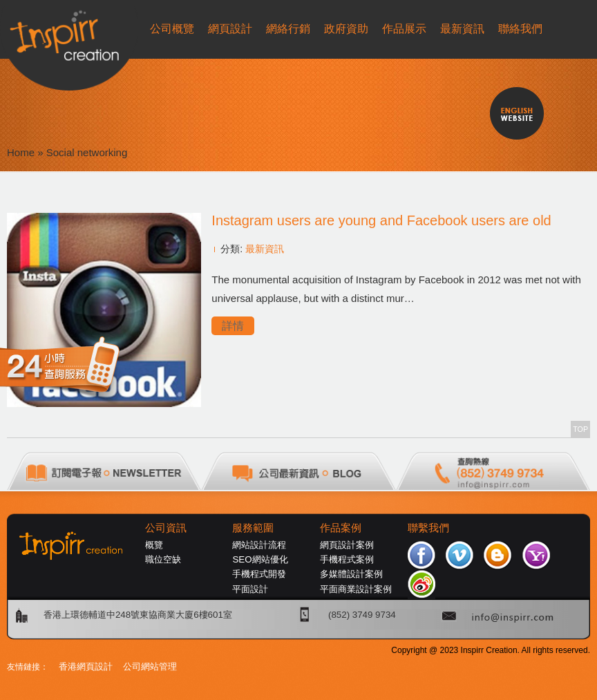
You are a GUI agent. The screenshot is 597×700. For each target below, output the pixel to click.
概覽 (154, 545)
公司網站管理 (150, 666)
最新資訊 (265, 249)
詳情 (233, 326)
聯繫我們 (428, 528)
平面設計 (250, 589)
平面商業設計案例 (356, 589)
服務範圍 (253, 528)
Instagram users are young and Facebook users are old (381, 220)
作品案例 (341, 528)
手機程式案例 (347, 559)
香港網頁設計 (86, 666)
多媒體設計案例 (351, 574)
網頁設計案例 (347, 545)
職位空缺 (163, 559)
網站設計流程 (259, 545)
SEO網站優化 (260, 559)
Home (21, 152)
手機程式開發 (259, 574)
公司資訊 (166, 528)
